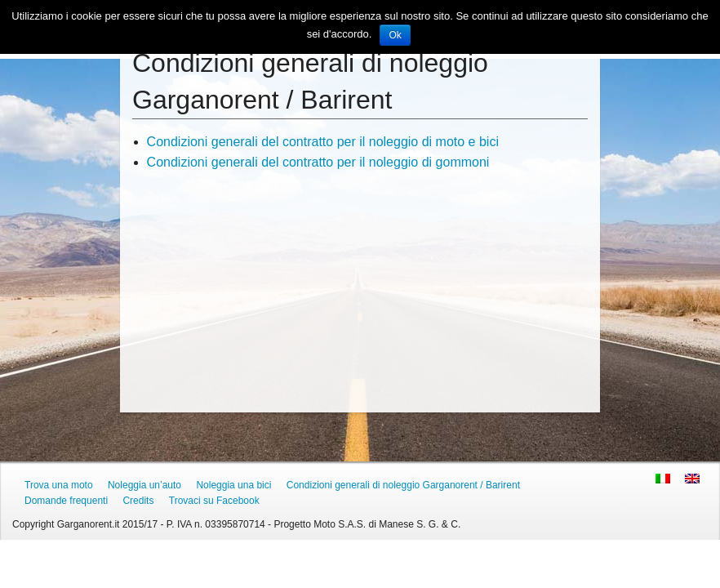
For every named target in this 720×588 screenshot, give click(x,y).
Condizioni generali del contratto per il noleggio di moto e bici (323, 142)
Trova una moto (59, 485)
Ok (395, 35)
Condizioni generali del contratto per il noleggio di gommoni (318, 162)
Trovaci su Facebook (214, 501)
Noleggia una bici (233, 485)
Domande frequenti (66, 501)
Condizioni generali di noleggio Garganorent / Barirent (403, 485)
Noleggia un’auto (144, 485)
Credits (138, 501)
